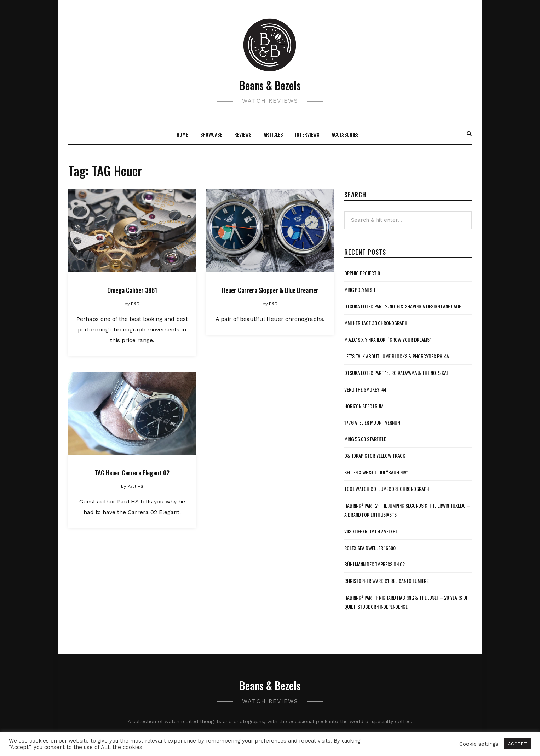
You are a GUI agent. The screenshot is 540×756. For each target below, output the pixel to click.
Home (182, 134)
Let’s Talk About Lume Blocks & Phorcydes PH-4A (397, 356)
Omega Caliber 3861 (132, 290)
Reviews (243, 134)
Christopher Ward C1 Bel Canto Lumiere (386, 581)
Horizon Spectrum (364, 406)
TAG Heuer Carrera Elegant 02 (132, 473)
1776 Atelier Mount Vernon (372, 422)
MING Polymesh (360, 290)
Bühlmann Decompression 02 (375, 564)
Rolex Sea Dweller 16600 (370, 548)
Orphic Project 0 (362, 273)
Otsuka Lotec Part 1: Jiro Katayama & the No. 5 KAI (396, 373)
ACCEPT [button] (517, 744)
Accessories (345, 134)
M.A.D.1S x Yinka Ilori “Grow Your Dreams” (388, 339)
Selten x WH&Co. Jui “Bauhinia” (376, 472)
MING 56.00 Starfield (366, 439)
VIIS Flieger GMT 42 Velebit (372, 531)
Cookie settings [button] (479, 744)
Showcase (211, 134)
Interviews (307, 134)
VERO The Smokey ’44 (365, 389)
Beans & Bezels (270, 85)
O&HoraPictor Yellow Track (375, 455)
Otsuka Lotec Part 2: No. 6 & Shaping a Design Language (403, 306)
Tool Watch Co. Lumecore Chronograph (387, 489)
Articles (273, 134)
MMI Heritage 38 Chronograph (376, 323)
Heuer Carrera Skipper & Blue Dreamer (270, 290)
